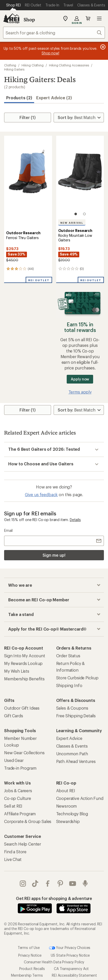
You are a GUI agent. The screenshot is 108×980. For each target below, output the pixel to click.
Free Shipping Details (76, 716)
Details (75, 520)
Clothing (10, 65)
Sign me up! (54, 555)
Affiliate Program (20, 814)
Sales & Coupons (72, 708)
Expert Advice (69, 738)
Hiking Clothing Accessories (69, 65)
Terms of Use (29, 947)
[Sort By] (79, 117)
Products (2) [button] (19, 98)
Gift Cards (13, 716)
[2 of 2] (84, 214)
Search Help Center (23, 844)
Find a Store (15, 852)
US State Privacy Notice (70, 955)
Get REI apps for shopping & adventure (54, 898)
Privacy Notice (30, 955)
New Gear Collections (24, 753)
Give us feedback (41, 494)
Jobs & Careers (18, 791)
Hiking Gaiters (14, 69)
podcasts (85, 884)
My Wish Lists (17, 671)
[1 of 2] (76, 214)
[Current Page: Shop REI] (13, 5)
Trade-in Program (20, 768)
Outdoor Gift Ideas (22, 708)
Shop (29, 19)
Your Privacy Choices (70, 948)
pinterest (60, 884)
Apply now (80, 379)
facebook (48, 884)
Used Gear (14, 760)
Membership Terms (27, 975)
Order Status (68, 656)
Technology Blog (72, 814)
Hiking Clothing (33, 65)
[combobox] (54, 33)
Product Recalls (32, 969)
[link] (28, 178)
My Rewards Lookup (23, 663)
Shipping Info (69, 685)
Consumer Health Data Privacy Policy (54, 962)
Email (8, 530)
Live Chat (13, 859)
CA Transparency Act (71, 969)
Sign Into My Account (25, 656)
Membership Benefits (24, 679)
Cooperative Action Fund (80, 798)
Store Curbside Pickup (77, 678)
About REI (66, 791)
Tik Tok (35, 884)
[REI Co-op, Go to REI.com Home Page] (11, 18)
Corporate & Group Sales (28, 821)
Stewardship (68, 821)
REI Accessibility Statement (74, 975)
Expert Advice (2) (54, 98)
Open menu (99, 18)
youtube (73, 884)
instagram (23, 884)
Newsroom (67, 806)
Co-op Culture (18, 798)
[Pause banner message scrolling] (102, 47)
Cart (88, 18)
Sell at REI (13, 806)
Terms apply (80, 392)
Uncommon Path (72, 754)
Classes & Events (72, 746)
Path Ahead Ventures (76, 761)
